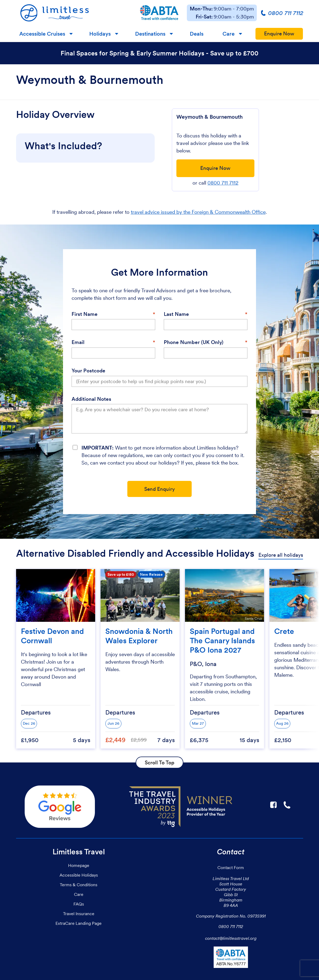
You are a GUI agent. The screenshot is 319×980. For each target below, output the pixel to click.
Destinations (150, 34)
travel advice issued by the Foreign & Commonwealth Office (198, 212)
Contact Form (231, 867)
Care (229, 34)
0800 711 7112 (223, 183)
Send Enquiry (159, 489)
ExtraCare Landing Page (79, 923)
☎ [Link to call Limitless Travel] (287, 805)
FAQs (79, 904)
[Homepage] (74, 13)
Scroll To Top (159, 762)
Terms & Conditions (79, 885)
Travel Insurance (79, 914)
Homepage (79, 865)
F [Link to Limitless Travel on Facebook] (273, 805)
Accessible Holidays (79, 875)
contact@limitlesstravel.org (231, 938)
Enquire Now (279, 34)
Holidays (100, 34)
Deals (197, 34)
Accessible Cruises (42, 34)
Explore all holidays (281, 555)
